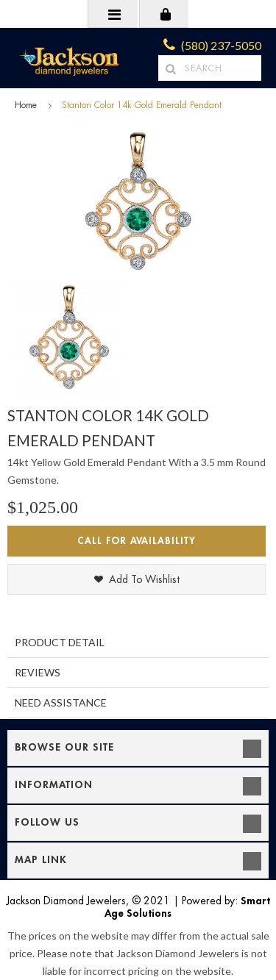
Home (26, 105)
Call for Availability (137, 541)
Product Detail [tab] (60, 642)
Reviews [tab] (38, 672)
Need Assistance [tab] (61, 702)
